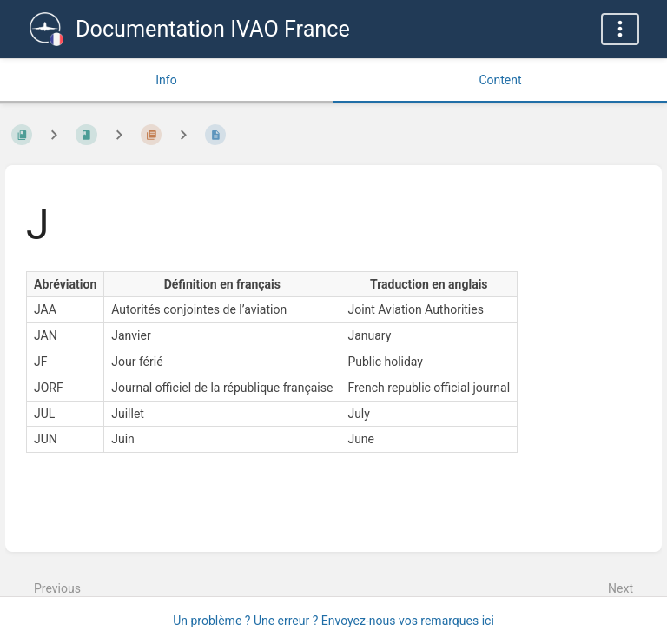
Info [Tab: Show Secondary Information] (166, 80)
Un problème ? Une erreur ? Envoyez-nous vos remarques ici (333, 621)
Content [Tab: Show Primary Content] (500, 80)
